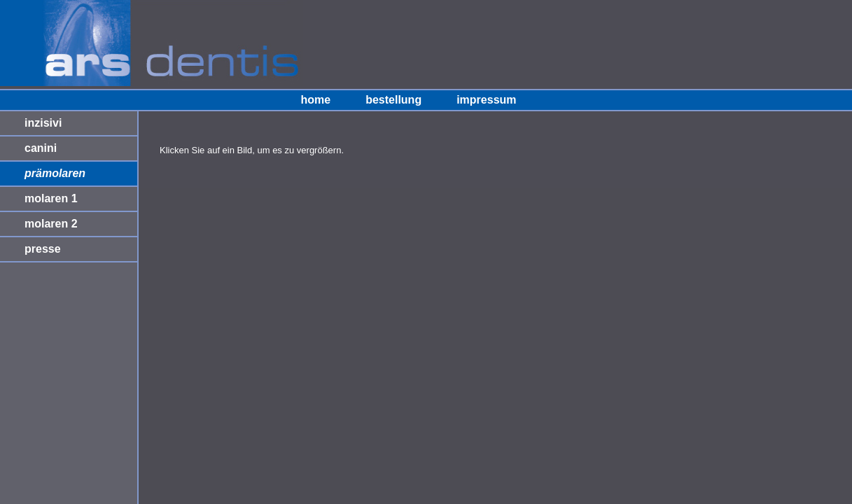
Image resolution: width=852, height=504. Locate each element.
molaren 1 (51, 198)
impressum (486, 100)
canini (41, 148)
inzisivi (43, 123)
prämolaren (55, 173)
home (315, 100)
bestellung (393, 100)
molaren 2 (51, 224)
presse (43, 249)
